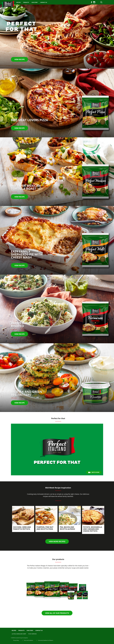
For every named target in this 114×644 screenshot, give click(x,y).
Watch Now (94, 472)
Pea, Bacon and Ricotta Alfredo (67, 528)
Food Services (32, 634)
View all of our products (57, 613)
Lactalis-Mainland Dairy (19, 634)
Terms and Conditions (28, 640)
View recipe (19, 59)
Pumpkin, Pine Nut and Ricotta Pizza (45, 528)
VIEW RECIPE (19, 265)
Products (26, 2)
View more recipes (57, 541)
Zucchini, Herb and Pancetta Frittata (22, 528)
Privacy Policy (16, 640)
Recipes (19, 2)
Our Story (35, 2)
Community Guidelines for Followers (46, 640)
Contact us (44, 2)
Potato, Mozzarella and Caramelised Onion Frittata (93, 529)
